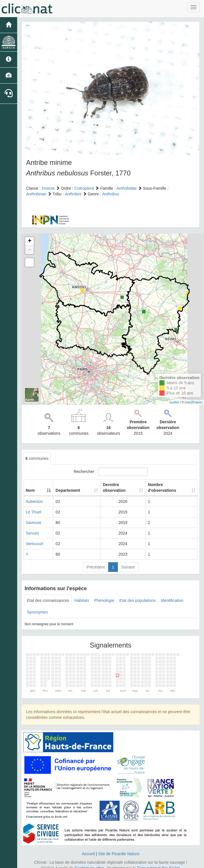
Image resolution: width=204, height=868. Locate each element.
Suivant (128, 561)
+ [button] (30, 241)
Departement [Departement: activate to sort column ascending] (62, 485)
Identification (172, 595)
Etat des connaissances (48, 595)
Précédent (96, 561)
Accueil (88, 848)
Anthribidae (127, 188)
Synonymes (37, 606)
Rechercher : (110, 472)
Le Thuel (33, 506)
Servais (32, 527)
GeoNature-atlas (89, 862)
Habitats (82, 595)
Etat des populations (137, 595)
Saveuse (33, 517)
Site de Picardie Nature (119, 848)
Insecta (48, 188)
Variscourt (35, 538)
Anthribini (73, 194)
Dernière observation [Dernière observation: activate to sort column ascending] (109, 485)
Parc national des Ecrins (159, 862)
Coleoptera (84, 188)
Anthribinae (36, 194)
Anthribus (111, 194)
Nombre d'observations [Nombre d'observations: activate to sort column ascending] (164, 485)
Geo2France (194, 402)
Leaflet (174, 402)
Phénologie (104, 595)
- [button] (29, 250)
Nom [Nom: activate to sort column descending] (30, 485)
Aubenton (34, 496)
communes (37, 458)
